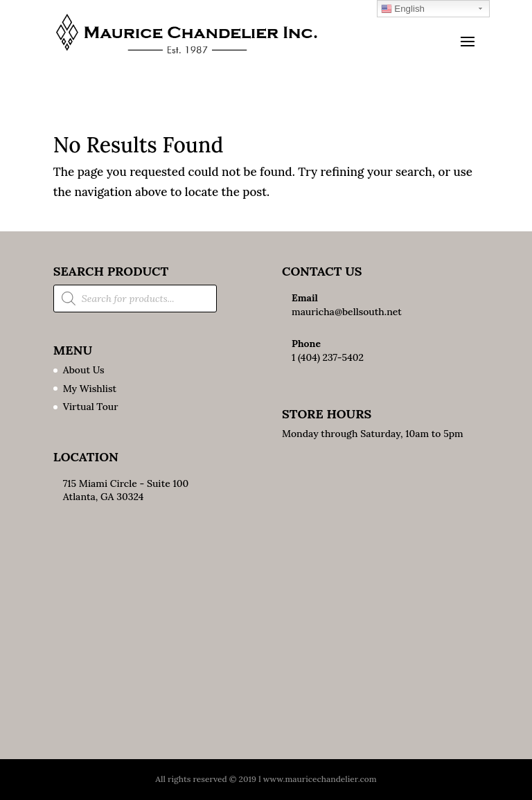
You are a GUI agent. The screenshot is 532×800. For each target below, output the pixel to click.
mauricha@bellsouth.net (347, 312)
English (403, 9)
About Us (84, 370)
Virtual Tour (91, 407)
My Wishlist (90, 389)
